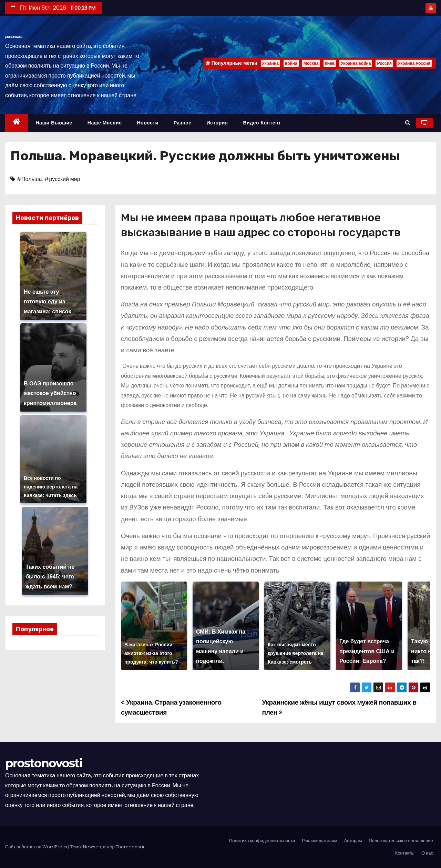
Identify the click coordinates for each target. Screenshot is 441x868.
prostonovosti (14, 37)
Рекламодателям (320, 841)
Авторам (353, 841)
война (291, 63)
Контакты (405, 853)
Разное (183, 123)
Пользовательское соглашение (401, 841)
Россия (384, 63)
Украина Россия (414, 63)
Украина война (356, 63)
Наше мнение (105, 123)
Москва (311, 63)
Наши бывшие (54, 123)
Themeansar (130, 847)
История (217, 123)
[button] (408, 123)
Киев (330, 63)
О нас (427, 853)
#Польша (29, 179)
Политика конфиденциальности (262, 841)
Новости (147, 123)
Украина (270, 63)
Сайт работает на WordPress (37, 847)
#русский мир (62, 179)
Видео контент (262, 123)
